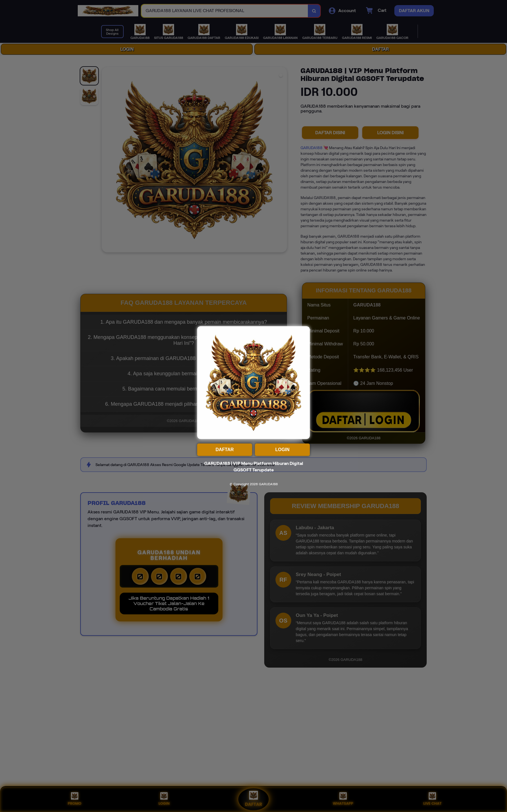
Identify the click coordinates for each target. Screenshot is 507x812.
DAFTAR (225, 450)
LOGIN (282, 450)
